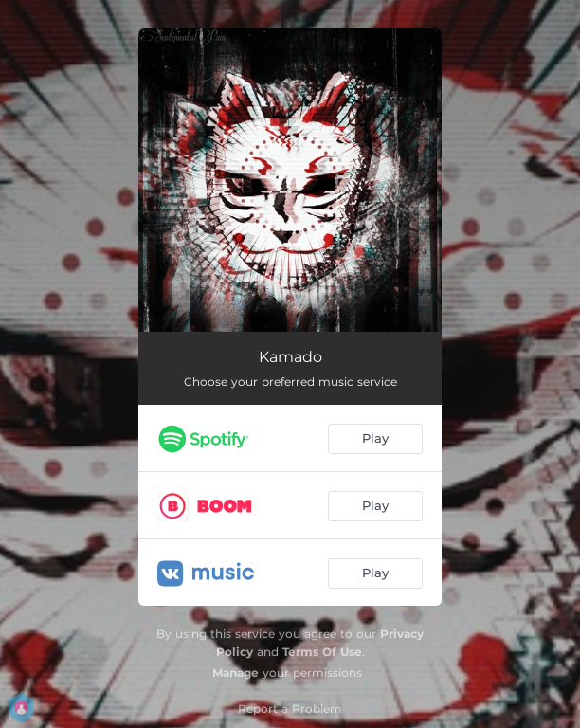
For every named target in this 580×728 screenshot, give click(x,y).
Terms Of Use (322, 652)
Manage (236, 673)
